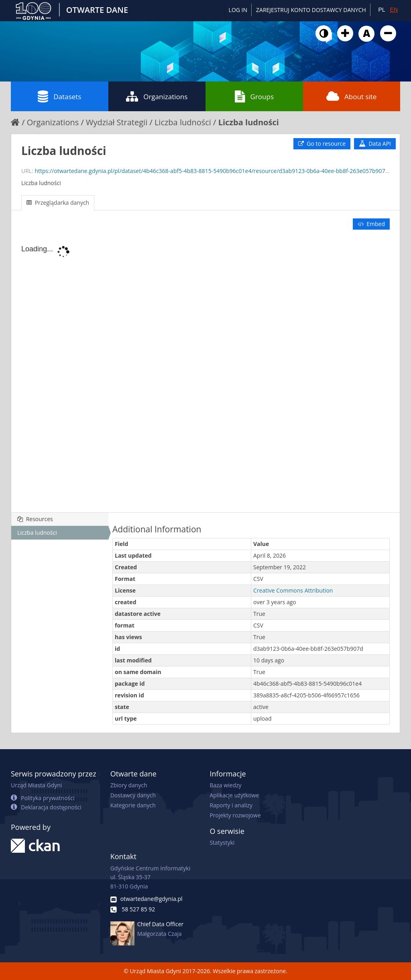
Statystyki (222, 842)
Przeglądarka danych (58, 203)
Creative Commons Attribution (293, 590)
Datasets (59, 96)
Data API (375, 144)
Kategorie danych (133, 805)
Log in (238, 10)
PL (381, 10)
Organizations (157, 96)
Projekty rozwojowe (235, 815)
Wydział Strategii (117, 122)
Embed (371, 224)
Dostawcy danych (133, 795)
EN (394, 10)
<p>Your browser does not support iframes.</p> (205, 372)
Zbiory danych (129, 785)
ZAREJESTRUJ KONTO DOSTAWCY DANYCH (311, 10)
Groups (254, 96)
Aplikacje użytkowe (234, 795)
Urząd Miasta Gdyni (36, 785)
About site (351, 96)
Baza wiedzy (225, 785)
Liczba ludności (183, 122)
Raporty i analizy (231, 805)
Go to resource (322, 144)
